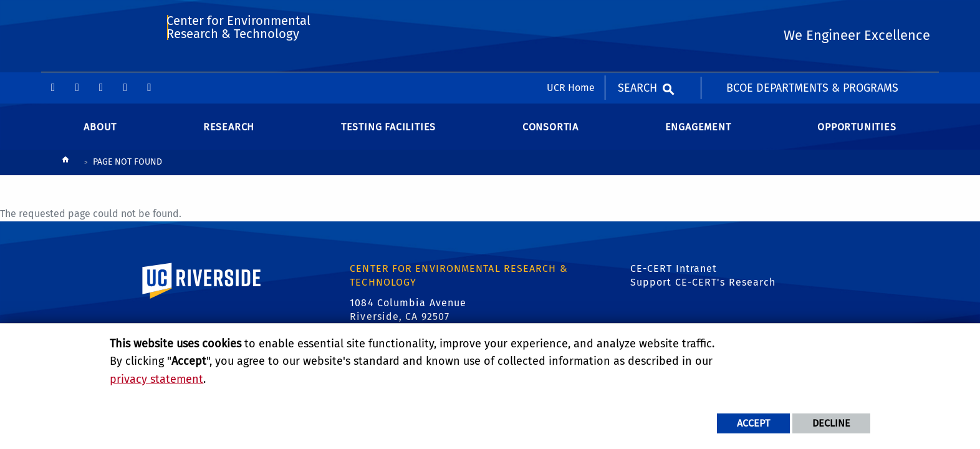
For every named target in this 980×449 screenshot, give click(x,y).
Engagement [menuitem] (698, 137)
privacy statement (156, 379)
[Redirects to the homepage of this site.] (65, 173)
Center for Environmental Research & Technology (237, 66)
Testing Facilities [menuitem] (388, 137)
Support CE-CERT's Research (703, 293)
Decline (831, 423)
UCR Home (571, 15)
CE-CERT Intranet (674, 278)
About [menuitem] (100, 137)
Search (637, 16)
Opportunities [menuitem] (857, 137)
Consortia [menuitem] (550, 137)
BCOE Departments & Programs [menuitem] (812, 16)
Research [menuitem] (229, 137)
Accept (753, 423)
